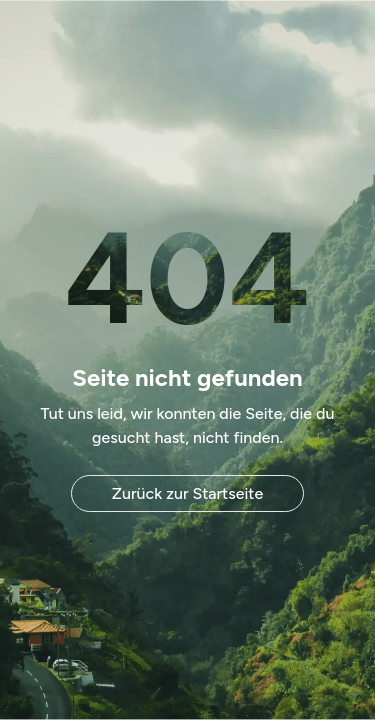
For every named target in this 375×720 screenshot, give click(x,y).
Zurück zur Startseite (187, 493)
